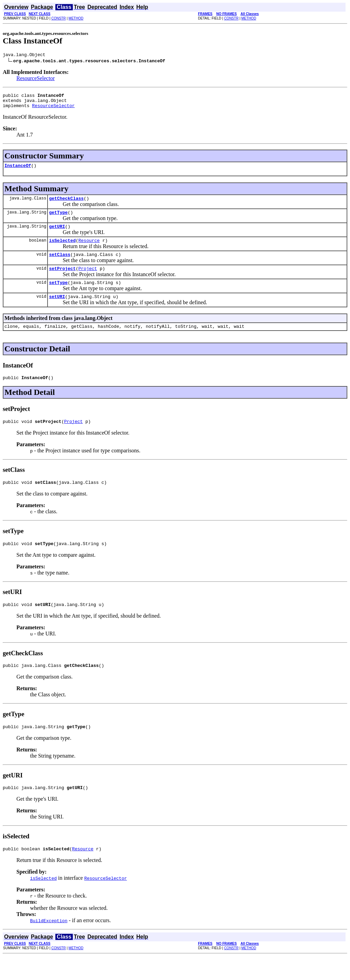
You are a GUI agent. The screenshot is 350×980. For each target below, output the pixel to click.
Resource (89, 249)
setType (58, 295)
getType (58, 219)
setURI (57, 310)
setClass (59, 265)
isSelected (62, 249)
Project (88, 280)
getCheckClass (66, 204)
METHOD (76, 18)
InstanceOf (18, 170)
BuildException (49, 944)
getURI (57, 234)
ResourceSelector (36, 79)
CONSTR (58, 18)
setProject (62, 280)
